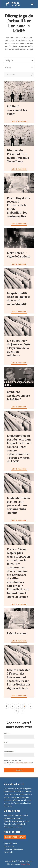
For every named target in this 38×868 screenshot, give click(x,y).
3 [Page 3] (24, 706)
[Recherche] (17, 75)
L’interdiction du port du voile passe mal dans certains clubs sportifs (18, 505)
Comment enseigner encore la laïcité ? (18, 396)
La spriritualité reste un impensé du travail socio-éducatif (18, 299)
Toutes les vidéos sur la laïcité (15, 824)
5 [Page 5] (16, 711)
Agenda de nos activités (13, 818)
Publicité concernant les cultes (17, 110)
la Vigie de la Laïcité (16, 816)
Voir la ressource (19, 121)
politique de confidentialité (23, 763)
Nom (6, 742)
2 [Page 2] (18, 706)
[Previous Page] (7, 706)
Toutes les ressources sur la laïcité (17, 821)
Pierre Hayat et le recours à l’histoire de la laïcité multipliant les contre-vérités (19, 207)
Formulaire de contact (15, 837)
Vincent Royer (26, 864)
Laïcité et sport (17, 633)
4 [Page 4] (30, 706)
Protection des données (13, 760)
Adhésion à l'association (13, 827)
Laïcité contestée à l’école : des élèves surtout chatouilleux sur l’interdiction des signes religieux (19, 679)
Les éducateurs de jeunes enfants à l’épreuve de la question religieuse (19, 348)
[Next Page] (22, 711)
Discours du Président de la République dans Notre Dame (18, 156)
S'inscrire (19, 770)
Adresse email (9, 751)
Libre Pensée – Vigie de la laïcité (19, 255)
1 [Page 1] (13, 706)
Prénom (7, 733)
